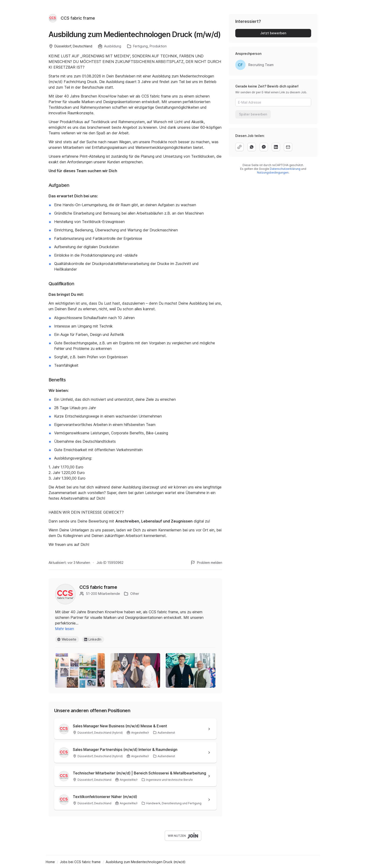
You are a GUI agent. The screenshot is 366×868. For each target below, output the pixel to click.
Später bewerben (253, 114)
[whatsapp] (252, 147)
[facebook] (264, 147)
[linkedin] (276, 147)
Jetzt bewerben (273, 33)
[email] (288, 147)
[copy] (239, 147)
